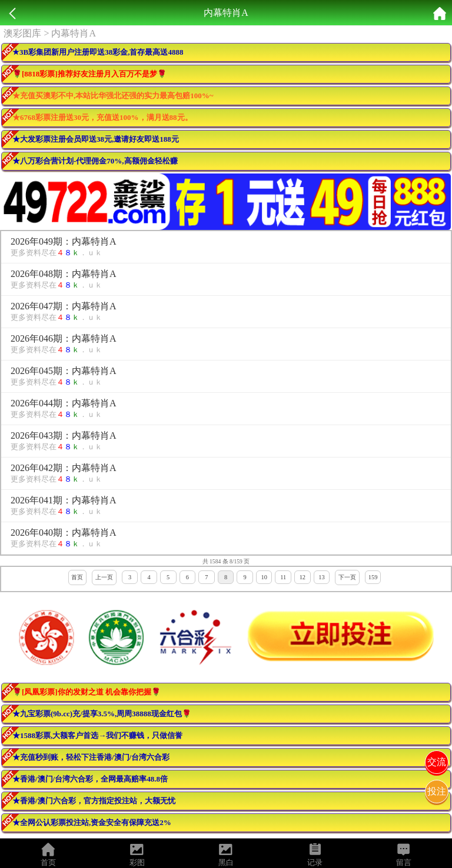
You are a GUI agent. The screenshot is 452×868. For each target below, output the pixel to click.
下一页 (347, 577)
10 (264, 577)
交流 (437, 762)
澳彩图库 (22, 33)
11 (283, 577)
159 (373, 577)
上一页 (104, 577)
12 (303, 577)
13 (321, 577)
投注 (437, 791)
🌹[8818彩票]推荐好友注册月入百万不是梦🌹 (89, 74)
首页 (77, 577)
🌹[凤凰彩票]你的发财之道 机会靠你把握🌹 (87, 692)
